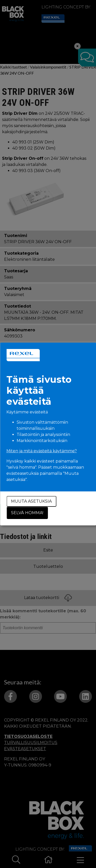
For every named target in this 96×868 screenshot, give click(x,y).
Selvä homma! (27, 513)
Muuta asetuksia (31, 501)
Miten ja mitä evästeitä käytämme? (42, 451)
